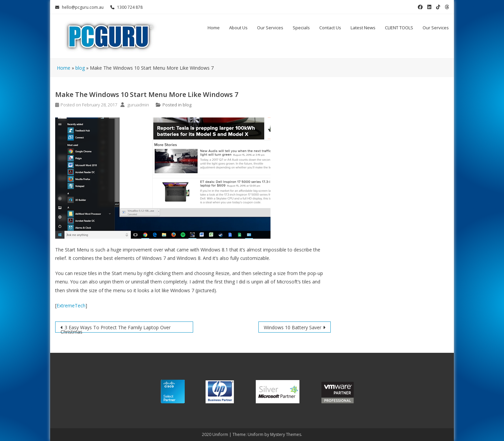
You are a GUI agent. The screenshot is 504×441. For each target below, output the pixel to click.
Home (214, 28)
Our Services (270, 28)
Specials (301, 28)
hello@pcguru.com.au (79, 7)
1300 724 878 (127, 7)
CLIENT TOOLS (399, 28)
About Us (238, 28)
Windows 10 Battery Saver (293, 327)
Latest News (363, 28)
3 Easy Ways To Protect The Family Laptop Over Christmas (116, 328)
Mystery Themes (286, 434)
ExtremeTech (71, 306)
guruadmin (138, 105)
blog (187, 105)
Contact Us (330, 28)
